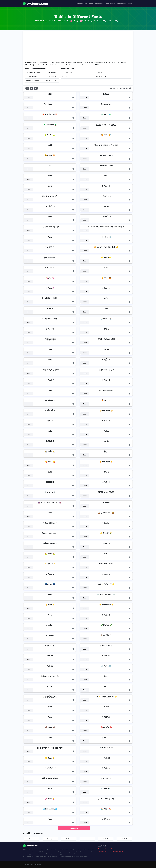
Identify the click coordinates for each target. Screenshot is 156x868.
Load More (74, 828)
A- (27, 88)
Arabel (124, 839)
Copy (29, 98)
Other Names (110, 4)
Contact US (102, 849)
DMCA (112, 849)
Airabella (106, 839)
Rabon (69, 839)
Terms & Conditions (116, 851)
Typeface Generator (125, 4)
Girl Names (89, 4)
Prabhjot (50, 839)
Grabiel (32, 839)
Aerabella (87, 839)
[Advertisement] (78, 46)
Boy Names (99, 4)
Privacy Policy (103, 851)
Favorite (80, 4)
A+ (36, 88)
